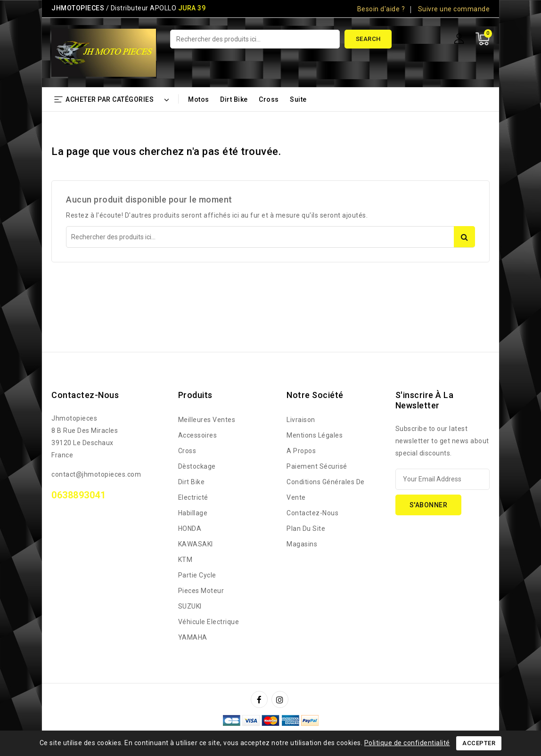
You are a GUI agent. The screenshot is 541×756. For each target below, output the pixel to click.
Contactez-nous (85, 395)
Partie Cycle (197, 575)
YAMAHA (193, 637)
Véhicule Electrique (209, 622)
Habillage (193, 513)
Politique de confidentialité (407, 743)
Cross (269, 99)
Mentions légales (315, 435)
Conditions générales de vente (326, 490)
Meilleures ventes (207, 420)
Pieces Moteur (201, 591)
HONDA (190, 528)
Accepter (479, 743)
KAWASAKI (196, 544)
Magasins (302, 544)
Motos (199, 99)
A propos (301, 451)
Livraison (301, 420)
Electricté (193, 497)
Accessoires (198, 435)
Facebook (260, 699)
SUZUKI (190, 606)
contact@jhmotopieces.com (96, 474)
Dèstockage (197, 466)
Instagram (281, 699)
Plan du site (306, 528)
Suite (298, 99)
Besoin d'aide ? (381, 9)
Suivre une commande (454, 9)
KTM (185, 560)
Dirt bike (234, 99)
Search (368, 39)
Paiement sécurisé (317, 466)
